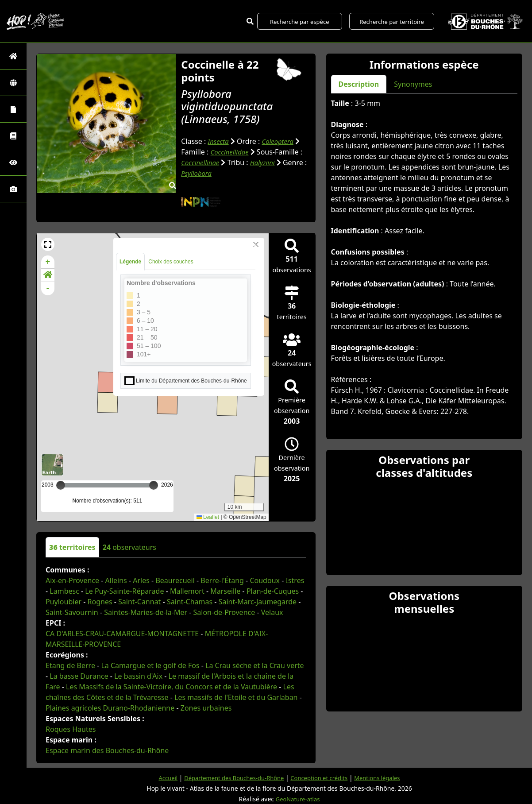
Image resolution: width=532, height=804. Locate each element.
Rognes (100, 602)
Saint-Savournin (72, 612)
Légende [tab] (130, 262)
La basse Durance (79, 676)
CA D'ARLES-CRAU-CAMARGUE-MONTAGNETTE (122, 634)
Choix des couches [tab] (171, 262)
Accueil (160, 778)
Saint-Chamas (190, 602)
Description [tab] (359, 84)
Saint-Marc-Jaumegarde (258, 602)
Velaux (272, 612)
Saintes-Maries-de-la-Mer (146, 612)
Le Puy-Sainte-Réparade (124, 591)
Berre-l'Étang (222, 580)
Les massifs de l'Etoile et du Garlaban (236, 697)
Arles (141, 580)
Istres (295, 580)
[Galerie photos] (13, 189)
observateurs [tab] (129, 547)
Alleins (116, 580)
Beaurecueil (175, 580)
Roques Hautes (71, 729)
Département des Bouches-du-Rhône (230, 778)
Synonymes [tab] (413, 84)
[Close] (256, 244)
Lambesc (64, 591)
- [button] (48, 289)
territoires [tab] (72, 547)
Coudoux (265, 580)
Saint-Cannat (139, 602)
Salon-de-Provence (224, 612)
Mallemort (187, 591)
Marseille (225, 591)
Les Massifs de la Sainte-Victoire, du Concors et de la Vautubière (172, 687)
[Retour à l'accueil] (13, 56)
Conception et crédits (322, 778)
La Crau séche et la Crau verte (255, 665)
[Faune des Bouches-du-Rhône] (13, 136)
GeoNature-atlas (298, 799)
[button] (48, 244)
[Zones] (13, 83)
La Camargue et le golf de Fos (150, 665)
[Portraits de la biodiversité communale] (13, 109)
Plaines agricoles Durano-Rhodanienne (110, 708)
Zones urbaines (206, 708)
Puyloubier (64, 602)
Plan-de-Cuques (273, 591)
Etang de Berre (70, 665)
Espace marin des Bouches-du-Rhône (107, 750)
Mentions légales (384, 778)
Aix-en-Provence (72, 580)
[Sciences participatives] (13, 162)
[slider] (154, 485)
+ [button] (48, 262)
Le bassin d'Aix (138, 676)
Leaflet (208, 517)
